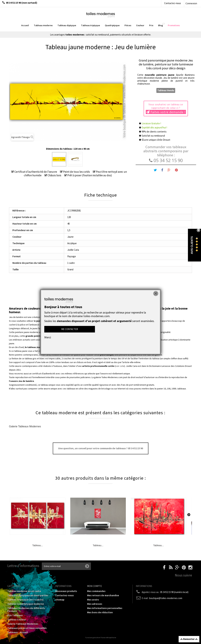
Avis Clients (192, 245)
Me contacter (70, 329)
